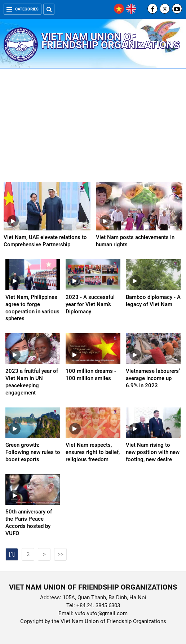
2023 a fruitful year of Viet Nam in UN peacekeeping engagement (32, 382)
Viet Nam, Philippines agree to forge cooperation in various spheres (32, 308)
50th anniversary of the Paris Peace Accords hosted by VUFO (29, 522)
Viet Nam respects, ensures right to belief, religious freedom (93, 452)
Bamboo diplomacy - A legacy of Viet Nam (153, 301)
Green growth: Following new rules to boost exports (33, 452)
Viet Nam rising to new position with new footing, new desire (153, 452)
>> (61, 554)
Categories (23, 9)
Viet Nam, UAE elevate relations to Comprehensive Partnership (45, 241)
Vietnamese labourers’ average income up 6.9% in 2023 (153, 378)
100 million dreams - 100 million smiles (91, 375)
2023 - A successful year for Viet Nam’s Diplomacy (90, 304)
